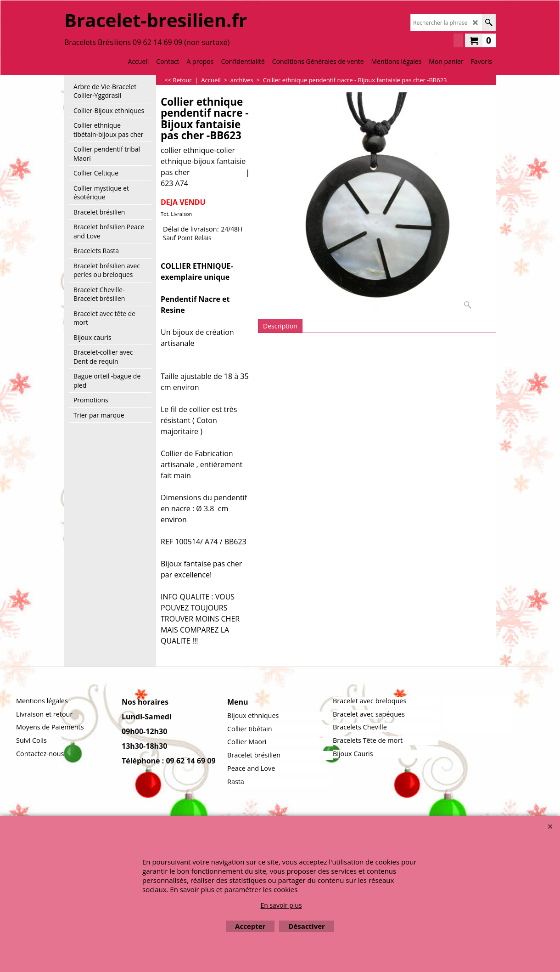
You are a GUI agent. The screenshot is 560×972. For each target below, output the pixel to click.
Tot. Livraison (176, 214)
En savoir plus (281, 905)
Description (280, 326)
